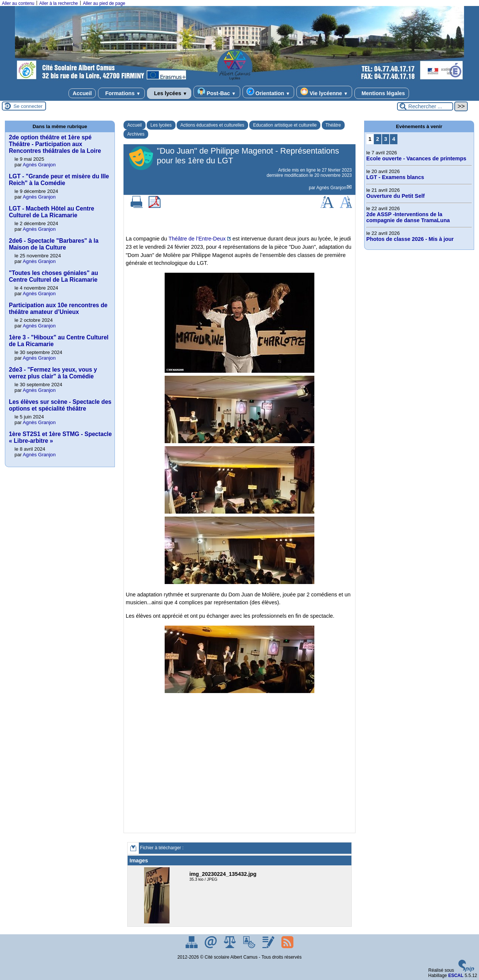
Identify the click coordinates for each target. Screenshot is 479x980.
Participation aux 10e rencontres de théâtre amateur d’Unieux (58, 308)
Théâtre (333, 125)
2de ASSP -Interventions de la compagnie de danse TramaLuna (408, 217)
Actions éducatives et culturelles (212, 125)
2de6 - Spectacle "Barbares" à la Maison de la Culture (54, 244)
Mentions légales (382, 93)
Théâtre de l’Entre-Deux (197, 239)
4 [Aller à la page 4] (394, 139)
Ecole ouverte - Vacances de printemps (416, 158)
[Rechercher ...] (425, 106)
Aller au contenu (18, 3)
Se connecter (28, 106)
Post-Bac (217, 92)
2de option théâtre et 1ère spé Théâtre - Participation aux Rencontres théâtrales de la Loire (55, 144)
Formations (121, 93)
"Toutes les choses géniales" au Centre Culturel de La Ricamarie (54, 276)
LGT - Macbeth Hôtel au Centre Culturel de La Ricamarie (52, 212)
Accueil (82, 93)
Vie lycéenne (324, 92)
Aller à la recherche (59, 3)
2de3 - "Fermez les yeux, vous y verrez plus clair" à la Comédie (53, 373)
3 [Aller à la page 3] (386, 139)
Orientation (269, 92)
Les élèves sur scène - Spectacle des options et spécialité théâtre (60, 405)
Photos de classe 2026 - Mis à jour (410, 239)
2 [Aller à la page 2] (378, 139)
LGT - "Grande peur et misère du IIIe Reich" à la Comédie (59, 180)
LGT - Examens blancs (395, 177)
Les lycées (169, 93)
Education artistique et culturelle (285, 125)
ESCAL (456, 976)
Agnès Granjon (331, 188)
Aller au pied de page (104, 3)
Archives (136, 134)
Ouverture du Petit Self (396, 196)
